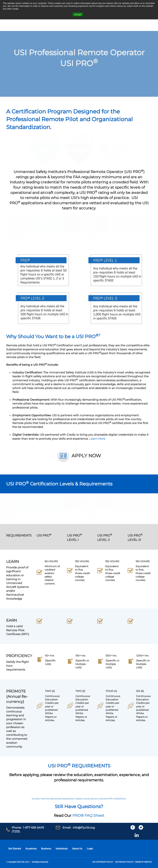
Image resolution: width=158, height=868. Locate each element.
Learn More (97, 439)
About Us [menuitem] (77, 849)
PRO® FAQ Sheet (88, 815)
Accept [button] (78, 15)
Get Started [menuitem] (15, 849)
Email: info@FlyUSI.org (79, 828)
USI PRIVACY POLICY (124, 862)
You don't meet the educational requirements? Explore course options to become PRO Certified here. (79, 799)
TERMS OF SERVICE (143, 862)
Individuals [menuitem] (62, 849)
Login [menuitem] (90, 849)
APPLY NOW (86, 456)
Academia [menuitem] (31, 849)
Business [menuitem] (46, 849)
